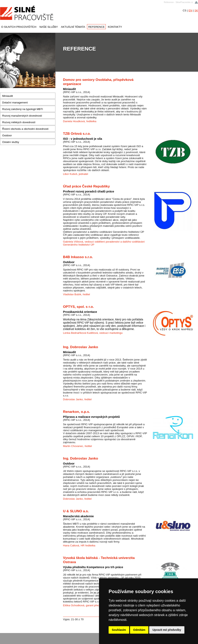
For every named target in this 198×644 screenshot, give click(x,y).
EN (190, 10)
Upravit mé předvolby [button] (167, 630)
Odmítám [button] (139, 630)
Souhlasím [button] (119, 630)
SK (196, 10)
